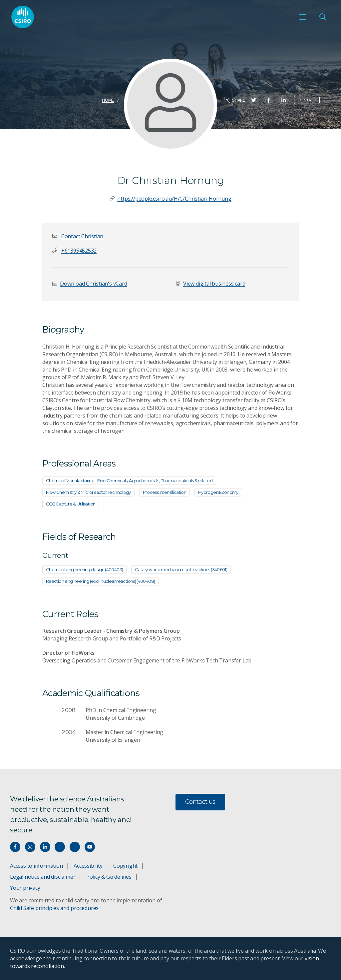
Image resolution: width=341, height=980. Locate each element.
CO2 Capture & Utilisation (71, 504)
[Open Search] (323, 17)
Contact (307, 100)
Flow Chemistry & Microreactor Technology (88, 492)
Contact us (200, 802)
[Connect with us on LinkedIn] (45, 847)
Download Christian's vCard (94, 284)
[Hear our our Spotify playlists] (60, 847)
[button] (82, 236)
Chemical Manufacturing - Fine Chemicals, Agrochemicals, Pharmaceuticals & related (129, 481)
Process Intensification (165, 492)
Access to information (36, 866)
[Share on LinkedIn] (284, 100)
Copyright (125, 866)
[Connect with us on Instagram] (30, 847)
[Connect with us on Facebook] (15, 847)
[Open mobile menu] (303, 17)
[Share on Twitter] (254, 100)
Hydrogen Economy (218, 492)
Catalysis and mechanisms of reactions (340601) (181, 569)
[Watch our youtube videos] (90, 847)
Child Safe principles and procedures (54, 908)
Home (108, 100)
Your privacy (25, 888)
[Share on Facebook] (269, 100)
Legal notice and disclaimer (43, 877)
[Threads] (75, 847)
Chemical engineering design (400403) (84, 569)
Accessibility (88, 866)
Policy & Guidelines (109, 877)
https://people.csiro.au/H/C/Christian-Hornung (174, 199)
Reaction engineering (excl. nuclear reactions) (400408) (100, 581)
